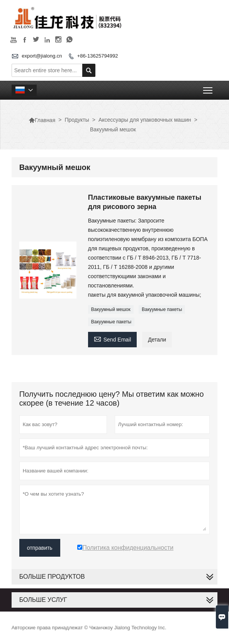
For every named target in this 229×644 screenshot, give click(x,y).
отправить (40, 548)
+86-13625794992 (98, 56)
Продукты (77, 120)
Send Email (113, 339)
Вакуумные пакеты (162, 309)
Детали (157, 340)
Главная (42, 120)
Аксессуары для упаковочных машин (145, 120)
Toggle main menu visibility (208, 88)
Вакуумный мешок (111, 309)
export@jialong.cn (42, 56)
